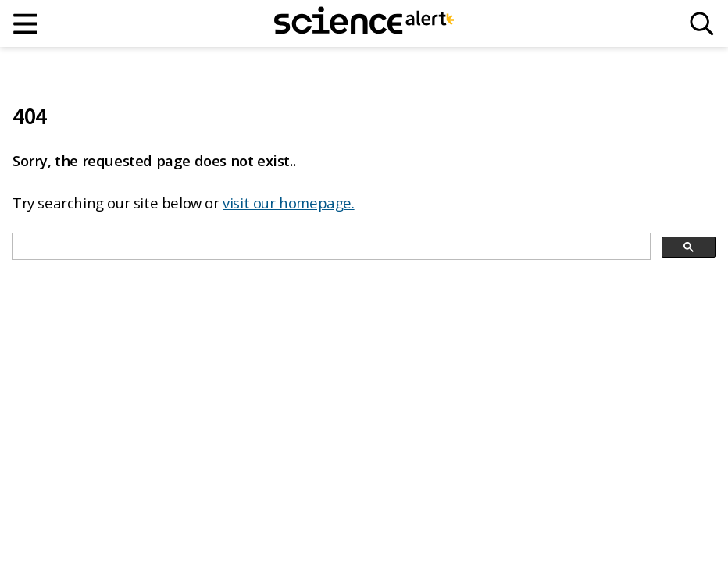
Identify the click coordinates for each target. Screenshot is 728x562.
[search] (330, 247)
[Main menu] (26, 24)
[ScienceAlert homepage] (364, 23)
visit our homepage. (288, 203)
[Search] (702, 24)
